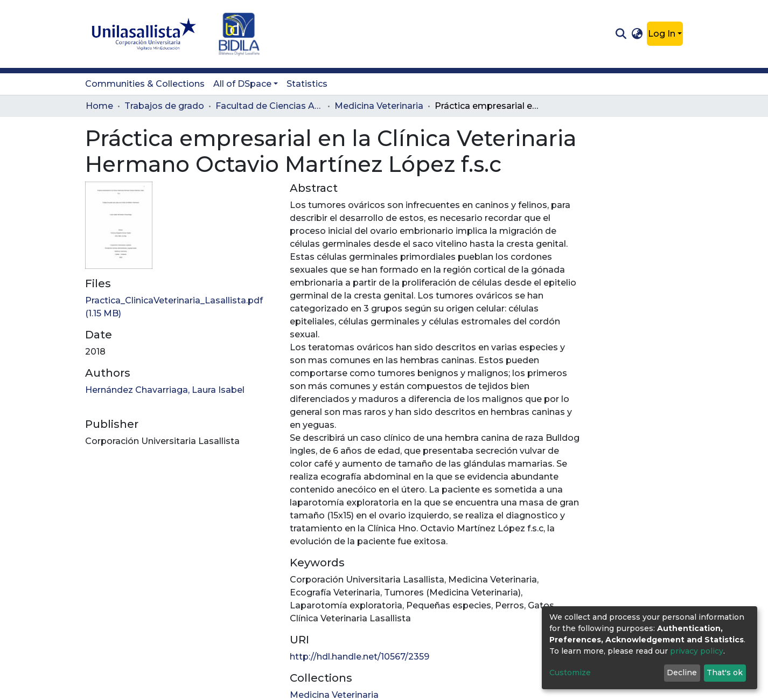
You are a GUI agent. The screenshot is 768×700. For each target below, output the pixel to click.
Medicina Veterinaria (379, 106)
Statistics (307, 84)
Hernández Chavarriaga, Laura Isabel (165, 390)
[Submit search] (621, 34)
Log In (662, 34)
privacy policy (697, 651)
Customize (570, 673)
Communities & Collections (145, 84)
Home (99, 106)
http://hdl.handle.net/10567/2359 (359, 657)
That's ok (725, 673)
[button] (637, 34)
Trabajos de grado (164, 106)
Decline (682, 673)
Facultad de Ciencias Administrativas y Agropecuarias (269, 106)
